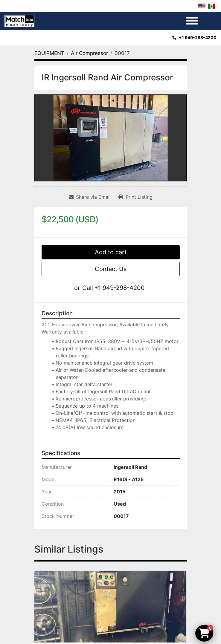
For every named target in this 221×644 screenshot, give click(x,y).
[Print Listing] (135, 197)
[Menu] (192, 21)
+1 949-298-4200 (198, 38)
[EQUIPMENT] (49, 53)
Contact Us (111, 269)
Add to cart (111, 252)
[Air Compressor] (89, 53)
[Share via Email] (90, 197)
